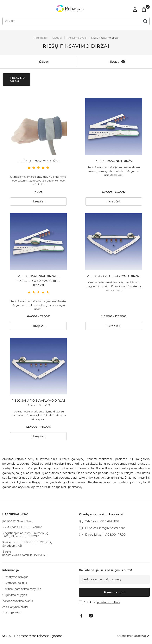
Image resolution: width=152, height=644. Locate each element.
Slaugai (57, 38)
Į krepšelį (38, 201)
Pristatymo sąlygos (15, 577)
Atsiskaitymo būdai (15, 607)
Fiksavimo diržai (76, 38)
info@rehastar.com (112, 528)
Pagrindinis (41, 38)
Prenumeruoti (114, 592)
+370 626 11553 (109, 522)
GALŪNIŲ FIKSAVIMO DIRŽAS (38, 161)
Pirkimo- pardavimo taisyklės (22, 589)
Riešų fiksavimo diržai (105, 38)
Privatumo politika (15, 583)
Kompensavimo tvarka (18, 601)
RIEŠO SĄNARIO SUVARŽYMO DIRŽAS (114, 276)
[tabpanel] (38, 126)
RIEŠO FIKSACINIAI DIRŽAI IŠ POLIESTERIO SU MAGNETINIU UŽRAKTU (38, 281)
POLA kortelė (11, 613)
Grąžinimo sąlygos (15, 595)
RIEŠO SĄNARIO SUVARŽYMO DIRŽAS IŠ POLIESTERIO (38, 403)
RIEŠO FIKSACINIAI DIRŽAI (114, 161)
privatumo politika (109, 602)
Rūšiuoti (39, 62)
